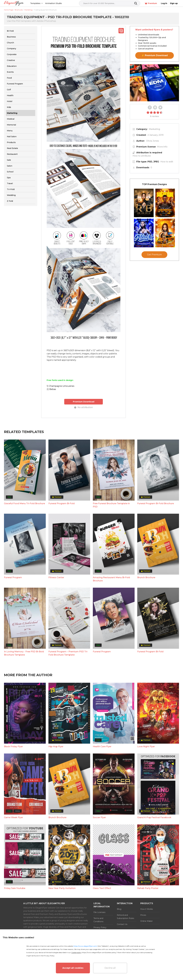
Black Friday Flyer (13, 746)
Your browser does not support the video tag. (154, 83)
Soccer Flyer (99, 817)
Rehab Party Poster (148, 888)
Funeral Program (13, 577)
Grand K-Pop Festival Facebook (154, 817)
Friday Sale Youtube (15, 888)
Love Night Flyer (146, 746)
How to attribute (142, 156)
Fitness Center (56, 577)
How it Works (147, 909)
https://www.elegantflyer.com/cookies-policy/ (99, 952)
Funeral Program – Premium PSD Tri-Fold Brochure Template (68, 653)
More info (162, 147)
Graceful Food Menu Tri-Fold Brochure (24, 503)
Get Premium (154, 255)
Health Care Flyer (102, 746)
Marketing (154, 129)
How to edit (167, 162)
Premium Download (84, 402)
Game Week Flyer (13, 817)
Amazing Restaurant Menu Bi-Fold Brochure (111, 579)
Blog (119, 909)
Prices (143, 915)
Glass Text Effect (102, 888)
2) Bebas (51, 389)
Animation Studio (54, 3)
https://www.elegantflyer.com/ (85, 946)
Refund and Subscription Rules (125, 917)
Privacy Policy (100, 927)
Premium (151, 3)
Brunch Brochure (146, 577)
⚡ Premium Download (155, 55)
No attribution (84, 407)
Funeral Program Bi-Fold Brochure (156, 503)
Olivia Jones (152, 141)
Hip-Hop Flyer (56, 746)
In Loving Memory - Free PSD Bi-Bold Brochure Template (24, 653)
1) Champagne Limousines (60, 386)
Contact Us (122, 924)
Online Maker (146, 921)
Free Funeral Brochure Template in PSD (111, 505)
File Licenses (99, 912)
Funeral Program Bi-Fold (62, 503)
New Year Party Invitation (62, 888)
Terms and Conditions (98, 920)
